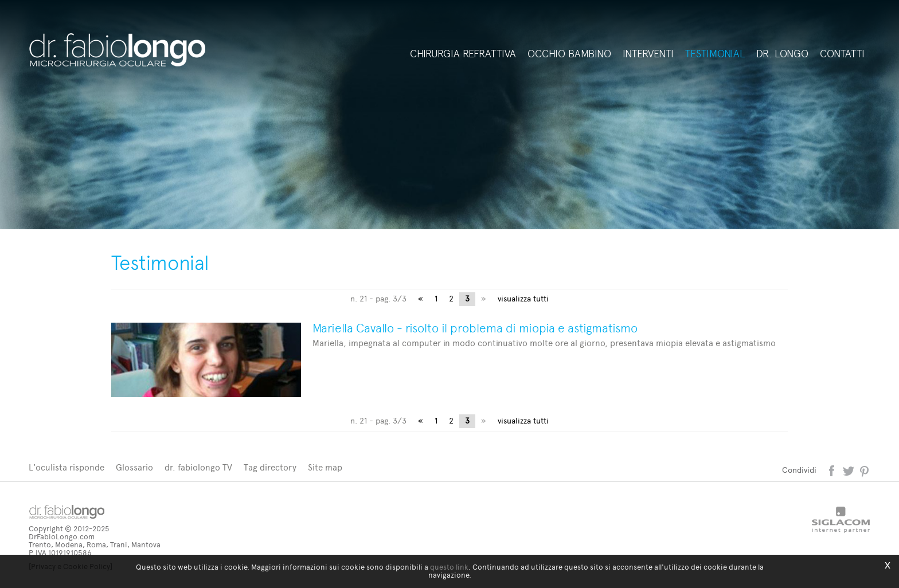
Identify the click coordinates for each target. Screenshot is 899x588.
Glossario (134, 468)
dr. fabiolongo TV (198, 468)
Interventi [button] (648, 54)
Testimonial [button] (715, 54)
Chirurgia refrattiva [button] (463, 54)
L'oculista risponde (67, 468)
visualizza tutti (523, 299)
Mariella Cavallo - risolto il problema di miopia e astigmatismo (475, 328)
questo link (449, 567)
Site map (325, 468)
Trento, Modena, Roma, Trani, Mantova (95, 545)
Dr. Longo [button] (782, 54)
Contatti (842, 54)
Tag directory (270, 468)
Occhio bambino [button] (569, 54)
